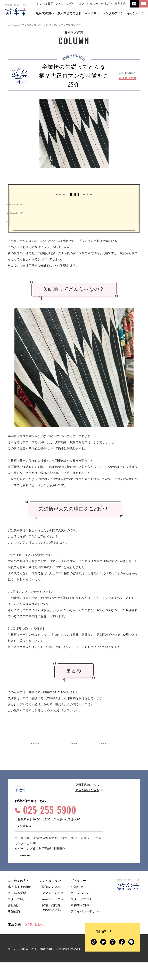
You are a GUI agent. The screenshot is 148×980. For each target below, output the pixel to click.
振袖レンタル (51, 904)
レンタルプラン (50, 898)
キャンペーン (80, 911)
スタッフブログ (81, 917)
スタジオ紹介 (65, 4)
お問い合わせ (34, 942)
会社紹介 (107, 4)
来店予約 (14, 942)
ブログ (80, 4)
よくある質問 (45, 4)
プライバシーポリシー (86, 929)
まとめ (12, 221)
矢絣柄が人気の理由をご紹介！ (28, 212)
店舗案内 (121, 4)
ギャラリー (78, 898)
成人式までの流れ (20, 904)
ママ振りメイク (53, 911)
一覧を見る (74, 744)
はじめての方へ (18, 898)
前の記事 (42, 744)
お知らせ (92, 4)
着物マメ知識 (127, 78)
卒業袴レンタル (53, 917)
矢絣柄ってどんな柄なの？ (25, 204)
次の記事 (105, 744)
